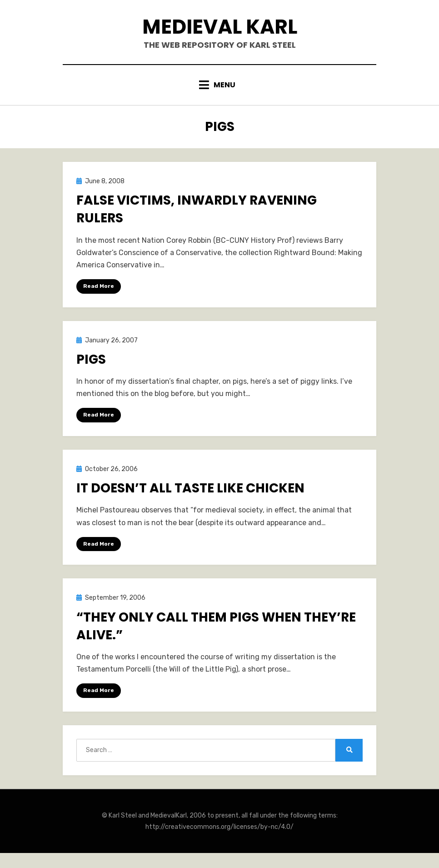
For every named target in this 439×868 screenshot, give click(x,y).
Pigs (91, 359)
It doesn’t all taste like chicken (190, 488)
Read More (99, 286)
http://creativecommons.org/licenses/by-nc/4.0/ (219, 827)
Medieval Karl (220, 27)
